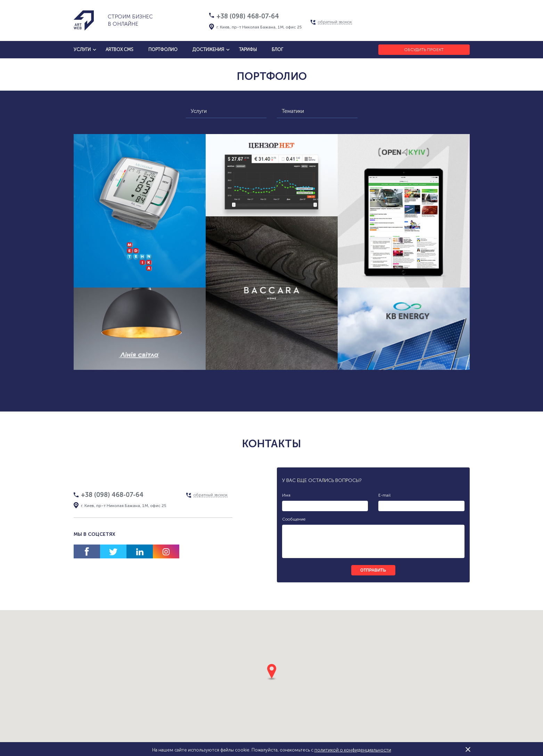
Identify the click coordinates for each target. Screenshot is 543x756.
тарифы (248, 49)
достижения (208, 49)
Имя (286, 495)
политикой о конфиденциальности (353, 750)
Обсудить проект (424, 50)
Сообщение (294, 519)
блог (277, 49)
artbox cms (120, 49)
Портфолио (163, 49)
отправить (373, 570)
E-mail (384, 495)
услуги (82, 49)
